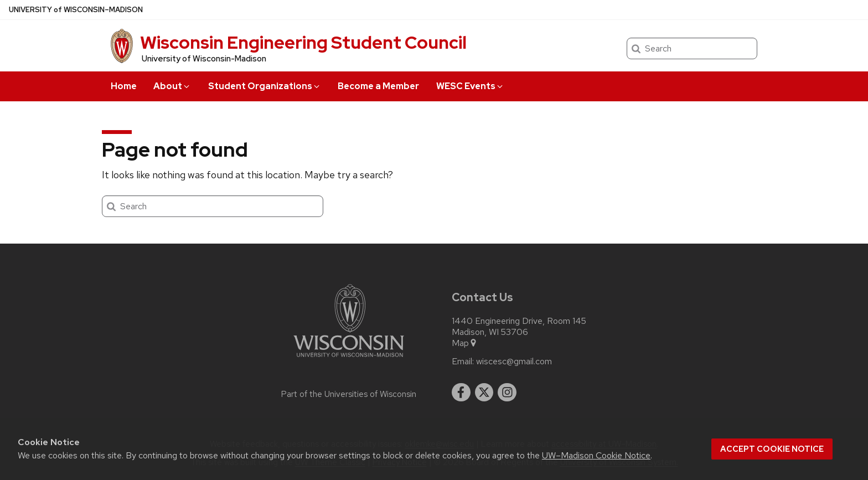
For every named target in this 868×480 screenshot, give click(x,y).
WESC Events (470, 86)
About (172, 86)
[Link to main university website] (349, 359)
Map (465, 343)
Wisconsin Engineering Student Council (303, 42)
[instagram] (507, 393)
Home (124, 86)
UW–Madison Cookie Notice (596, 455)
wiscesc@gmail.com (514, 362)
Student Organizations (265, 86)
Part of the (349, 394)
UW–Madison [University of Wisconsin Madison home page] (76, 10)
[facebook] (461, 393)
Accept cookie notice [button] (772, 449)
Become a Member (378, 86)
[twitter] (484, 393)
